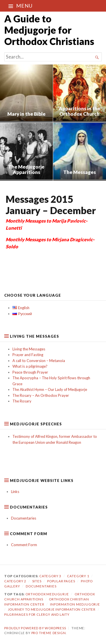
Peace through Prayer (30, 372)
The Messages (80, 172)
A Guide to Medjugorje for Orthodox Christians (49, 30)
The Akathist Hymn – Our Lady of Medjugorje (50, 389)
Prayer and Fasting (28, 355)
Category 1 (78, 576)
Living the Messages (29, 349)
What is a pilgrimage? (30, 366)
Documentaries (24, 518)
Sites (37, 581)
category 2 (15, 581)
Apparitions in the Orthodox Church (79, 111)
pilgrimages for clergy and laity (37, 614)
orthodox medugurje (47, 594)
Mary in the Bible (26, 114)
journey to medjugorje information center (52, 609)
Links (15, 492)
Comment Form (24, 545)
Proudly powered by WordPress (35, 628)
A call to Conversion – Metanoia (39, 361)
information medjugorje (75, 604)
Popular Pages (61, 581)
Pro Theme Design (49, 633)
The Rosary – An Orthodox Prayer (41, 395)
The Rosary (22, 401)
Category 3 (50, 576)
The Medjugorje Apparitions (26, 170)
